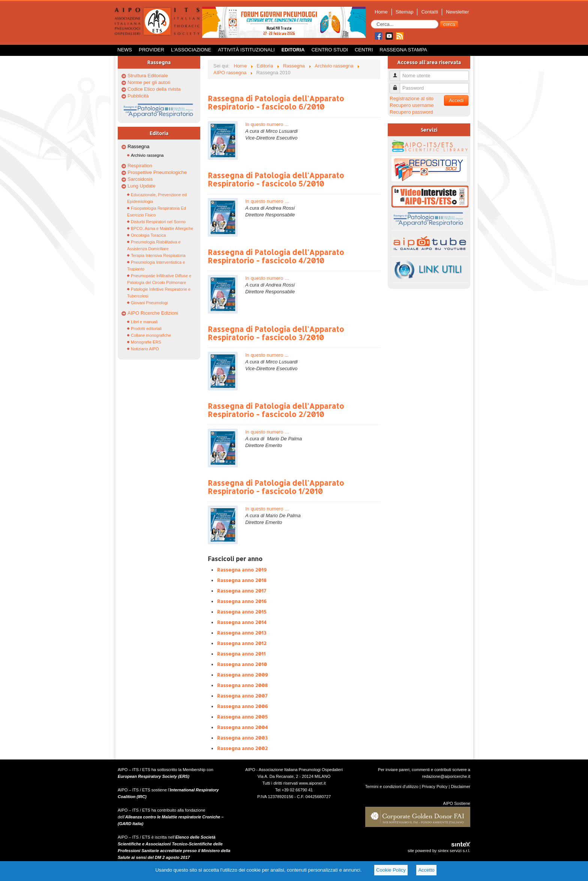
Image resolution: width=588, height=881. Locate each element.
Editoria (293, 50)
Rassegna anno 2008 (242, 685)
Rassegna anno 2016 (242, 601)
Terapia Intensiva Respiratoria (158, 255)
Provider (151, 50)
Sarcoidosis (140, 179)
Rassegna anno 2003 (242, 738)
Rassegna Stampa (403, 50)
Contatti (430, 12)
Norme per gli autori (149, 82)
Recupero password (411, 112)
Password (398, 85)
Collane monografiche (151, 335)
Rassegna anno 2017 (242, 591)
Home (381, 12)
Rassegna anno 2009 (243, 675)
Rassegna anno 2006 (243, 706)
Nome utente (398, 73)
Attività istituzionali (246, 50)
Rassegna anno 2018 (242, 580)
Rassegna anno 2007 (242, 696)
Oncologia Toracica (148, 235)
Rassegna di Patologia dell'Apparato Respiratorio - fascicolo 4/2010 (276, 256)
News (125, 50)
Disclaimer (460, 786)
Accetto (426, 870)
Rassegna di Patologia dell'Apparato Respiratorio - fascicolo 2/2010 (276, 410)
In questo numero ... (267, 124)
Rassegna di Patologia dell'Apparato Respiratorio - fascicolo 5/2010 (276, 179)
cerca (449, 24)
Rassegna (139, 146)
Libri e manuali (144, 322)
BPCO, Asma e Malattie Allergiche (162, 228)
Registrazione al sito (412, 98)
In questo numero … (267, 201)
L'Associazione (191, 50)
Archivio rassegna (147, 155)
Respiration (140, 166)
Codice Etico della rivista (154, 89)
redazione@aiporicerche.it (446, 776)
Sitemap (405, 12)
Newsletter (457, 12)
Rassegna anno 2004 (242, 727)
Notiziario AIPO (145, 349)
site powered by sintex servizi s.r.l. (439, 851)
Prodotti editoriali (146, 329)
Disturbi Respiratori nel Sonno (158, 222)
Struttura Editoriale (148, 76)
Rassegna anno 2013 (242, 633)
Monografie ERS (146, 342)
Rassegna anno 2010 (242, 664)
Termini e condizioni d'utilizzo (392, 786)
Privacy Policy (435, 786)
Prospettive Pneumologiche (157, 172)
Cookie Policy (391, 870)
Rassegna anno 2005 (242, 717)
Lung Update (141, 186)
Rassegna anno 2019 (242, 570)
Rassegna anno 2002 (242, 748)
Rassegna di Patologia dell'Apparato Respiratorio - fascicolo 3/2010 (276, 333)
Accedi (456, 100)
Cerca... (371, 20)
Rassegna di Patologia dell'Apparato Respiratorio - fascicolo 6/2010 (276, 102)
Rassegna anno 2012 (242, 643)
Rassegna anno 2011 (241, 654)
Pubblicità (138, 96)
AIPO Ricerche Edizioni (153, 313)
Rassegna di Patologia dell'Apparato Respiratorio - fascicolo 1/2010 (276, 487)
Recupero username (412, 105)
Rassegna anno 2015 (242, 612)
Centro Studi (330, 50)
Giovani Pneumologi (149, 303)
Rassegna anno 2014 (242, 622)
